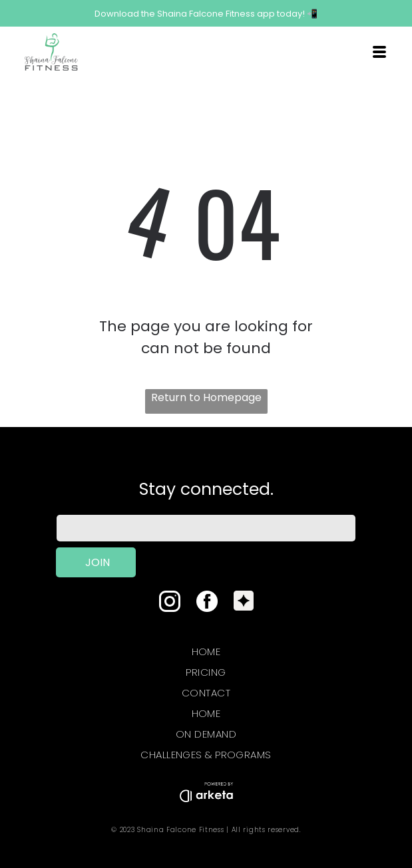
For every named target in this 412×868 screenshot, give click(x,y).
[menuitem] (206, 649)
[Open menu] (379, 52)
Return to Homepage (206, 397)
